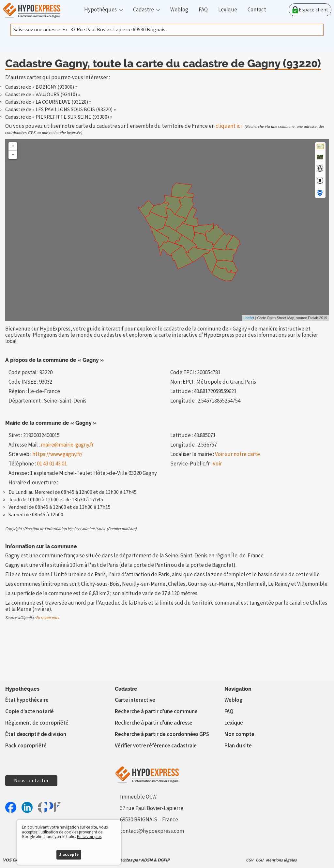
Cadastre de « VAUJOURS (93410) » (43, 95)
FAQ (203, 10)
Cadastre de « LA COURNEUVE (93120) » (48, 102)
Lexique (228, 10)
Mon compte (239, 734)
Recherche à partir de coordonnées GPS (162, 734)
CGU (259, 860)
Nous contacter (31, 781)
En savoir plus (47, 618)
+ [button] (13, 146)
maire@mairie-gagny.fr (67, 445)
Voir (217, 464)
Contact (257, 10)
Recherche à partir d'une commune (156, 712)
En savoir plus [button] (89, 837)
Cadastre (144, 10)
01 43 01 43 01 (52, 464)
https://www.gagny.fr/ (57, 454)
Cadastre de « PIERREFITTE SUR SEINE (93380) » (59, 117)
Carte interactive (135, 700)
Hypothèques (100, 10)
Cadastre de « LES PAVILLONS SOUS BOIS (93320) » (61, 110)
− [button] (13, 155)
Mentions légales (281, 860)
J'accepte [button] (69, 855)
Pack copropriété (26, 746)
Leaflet (249, 318)
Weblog (179, 10)
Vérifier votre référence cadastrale (156, 746)
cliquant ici (229, 126)
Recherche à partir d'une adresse (154, 723)
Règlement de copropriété (37, 723)
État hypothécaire (27, 700)
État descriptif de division (36, 734)
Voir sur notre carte (237, 454)
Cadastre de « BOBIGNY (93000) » (41, 87)
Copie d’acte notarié (30, 712)
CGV (250, 860)
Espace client (310, 10)
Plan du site (238, 746)
